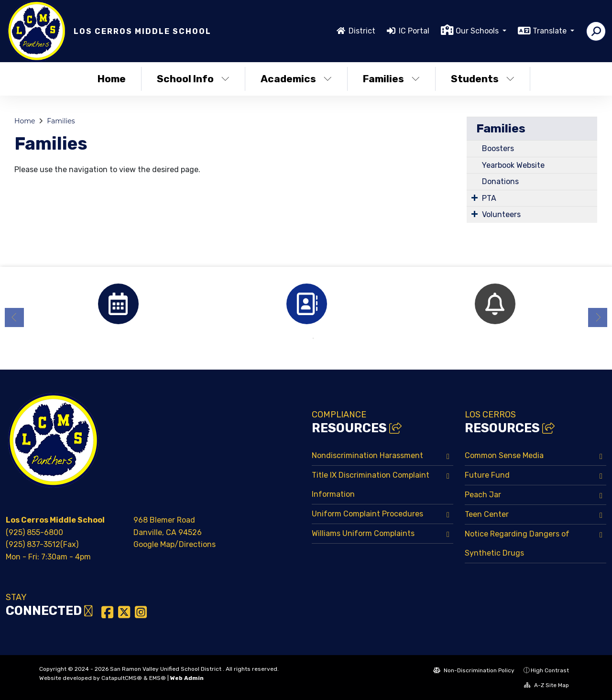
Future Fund (487, 475)
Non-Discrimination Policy (474, 670)
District (362, 31)
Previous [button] (14, 317)
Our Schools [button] (478, 31)
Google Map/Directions (175, 544)
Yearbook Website (513, 165)
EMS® (158, 678)
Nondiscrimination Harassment (367, 455)
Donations (500, 181)
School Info (193, 79)
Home (112, 79)
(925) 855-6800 (34, 532)
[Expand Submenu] (475, 197)
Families (391, 79)
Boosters (498, 148)
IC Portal (414, 31)
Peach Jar (483, 495)
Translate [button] (551, 31)
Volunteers (501, 214)
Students (483, 79)
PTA (489, 198)
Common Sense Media (504, 455)
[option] (118, 304)
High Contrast (550, 670)
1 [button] (299, 339)
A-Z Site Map (546, 685)
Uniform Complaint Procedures (367, 514)
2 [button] (313, 339)
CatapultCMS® (122, 678)
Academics (296, 79)
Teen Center (487, 514)
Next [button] (598, 317)
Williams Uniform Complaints (363, 533)
